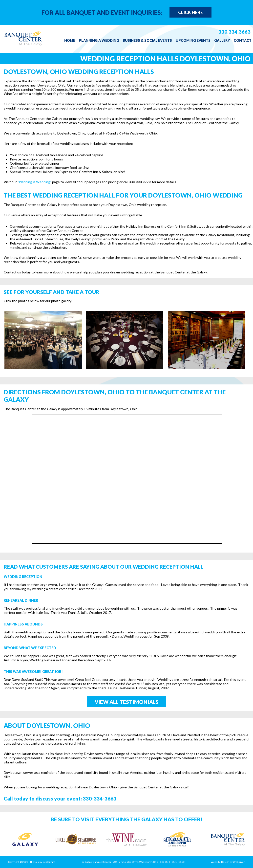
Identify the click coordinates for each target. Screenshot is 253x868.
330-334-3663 (100, 798)
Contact (243, 40)
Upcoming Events (193, 40)
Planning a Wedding (99, 40)
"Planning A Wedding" (34, 182)
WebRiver (239, 862)
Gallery (222, 40)
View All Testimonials (127, 702)
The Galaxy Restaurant (43, 862)
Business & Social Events (147, 40)
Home (70, 40)
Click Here (190, 12)
